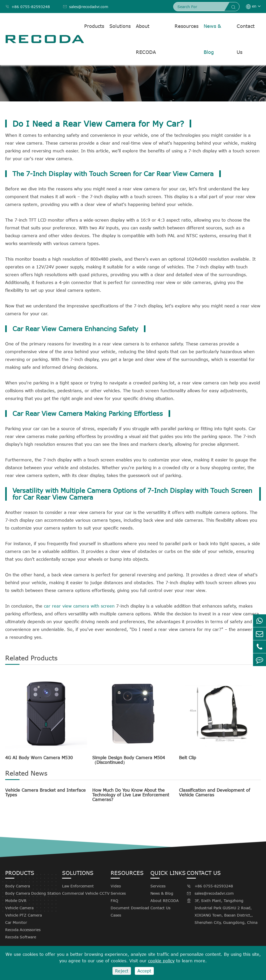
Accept (144, 971)
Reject (122, 971)
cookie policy (161, 961)
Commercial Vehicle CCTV (86, 893)
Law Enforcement (78, 886)
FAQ (114, 901)
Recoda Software (21, 937)
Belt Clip (188, 758)
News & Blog (212, 39)
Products (94, 26)
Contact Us (246, 39)
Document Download (130, 908)
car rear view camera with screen (79, 606)
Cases (116, 915)
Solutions (120, 26)
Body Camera (18, 886)
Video (116, 886)
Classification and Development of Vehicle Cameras (215, 792)
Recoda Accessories (23, 930)
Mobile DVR (16, 901)
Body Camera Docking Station (33, 893)
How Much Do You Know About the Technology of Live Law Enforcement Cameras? (131, 795)
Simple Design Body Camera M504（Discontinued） (129, 760)
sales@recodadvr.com (86, 7)
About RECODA (146, 39)
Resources (187, 26)
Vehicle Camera (19, 908)
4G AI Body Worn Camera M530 (39, 758)
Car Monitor (16, 922)
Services (118, 893)
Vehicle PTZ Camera (24, 915)
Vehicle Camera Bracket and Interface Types (45, 792)
